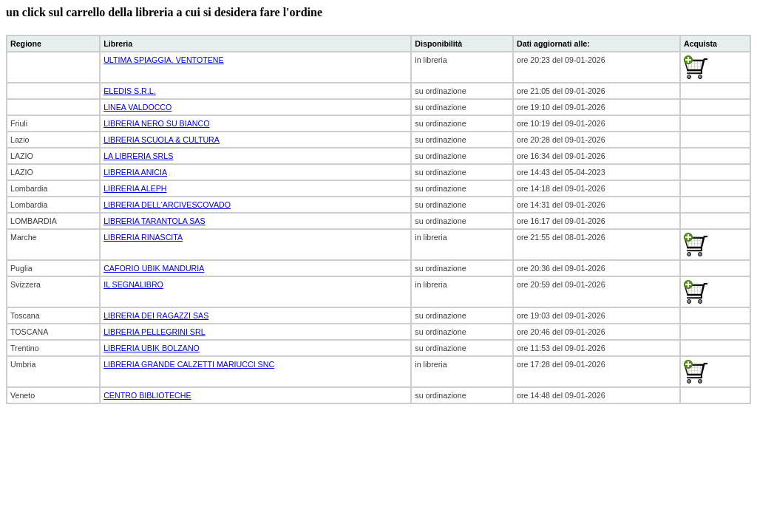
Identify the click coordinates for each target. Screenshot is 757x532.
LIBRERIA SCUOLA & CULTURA (162, 140)
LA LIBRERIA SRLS (138, 156)
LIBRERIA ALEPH (135, 188)
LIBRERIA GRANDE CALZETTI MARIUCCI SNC (189, 364)
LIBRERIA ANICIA (135, 172)
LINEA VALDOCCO (138, 107)
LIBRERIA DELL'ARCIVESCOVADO (167, 205)
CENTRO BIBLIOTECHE (147, 395)
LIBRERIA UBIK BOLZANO (152, 348)
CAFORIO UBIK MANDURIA (154, 268)
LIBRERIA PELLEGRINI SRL (154, 332)
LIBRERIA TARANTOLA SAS (154, 221)
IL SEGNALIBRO (133, 284)
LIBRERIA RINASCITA (143, 237)
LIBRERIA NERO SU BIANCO (156, 123)
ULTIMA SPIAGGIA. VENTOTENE (163, 60)
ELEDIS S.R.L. (129, 91)
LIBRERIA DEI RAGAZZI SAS (156, 316)
